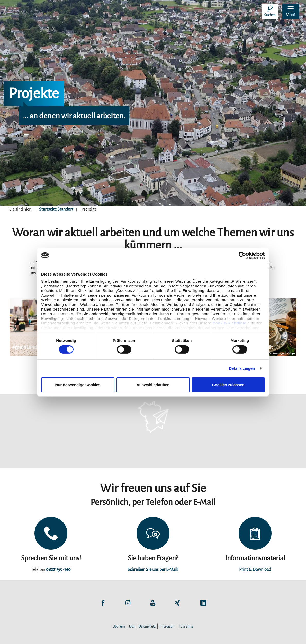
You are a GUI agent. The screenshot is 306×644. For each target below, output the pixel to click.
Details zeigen (242, 368)
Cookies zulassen (228, 385)
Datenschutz (147, 626)
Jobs (132, 626)
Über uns (119, 626)
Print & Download (255, 570)
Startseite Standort (56, 209)
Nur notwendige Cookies (78, 385)
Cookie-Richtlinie (229, 323)
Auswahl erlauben (153, 385)
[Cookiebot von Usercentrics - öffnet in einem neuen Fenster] (242, 255)
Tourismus (186, 626)
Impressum (167, 626)
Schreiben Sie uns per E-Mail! (153, 570)
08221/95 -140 (58, 570)
